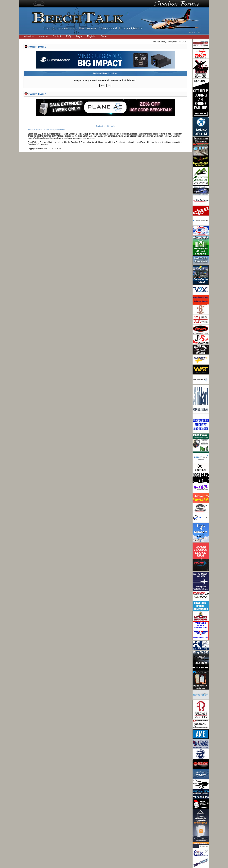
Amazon (43, 36)
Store (104, 36)
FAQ (68, 36)
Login (79, 36)
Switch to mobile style (105, 126)
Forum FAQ (49, 130)
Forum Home (37, 47)
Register (91, 36)
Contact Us (60, 130)
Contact (57, 36)
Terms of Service (35, 130)
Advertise (29, 36)
